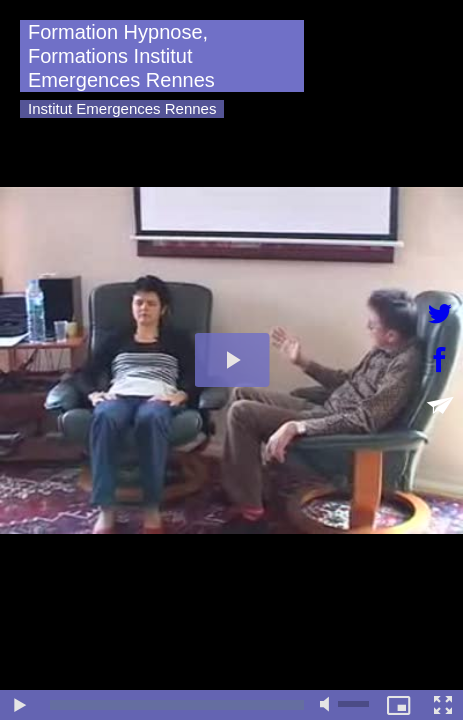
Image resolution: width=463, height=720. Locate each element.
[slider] (177, 705)
